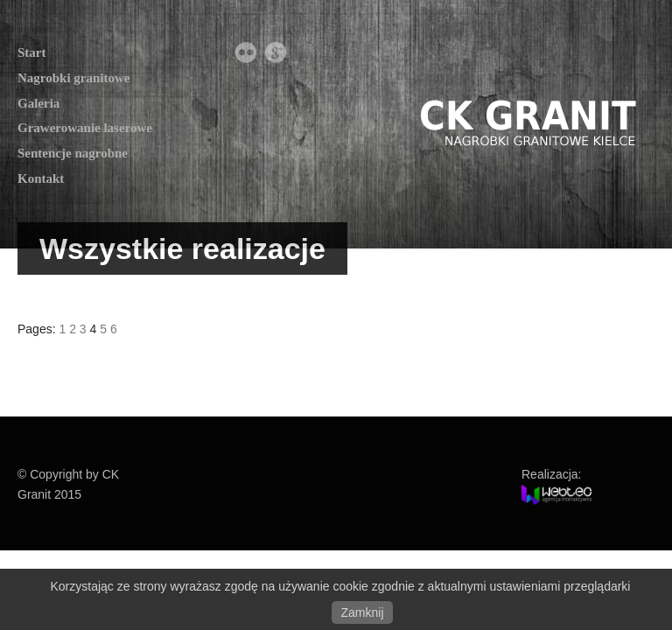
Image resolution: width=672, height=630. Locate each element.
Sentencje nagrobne (73, 153)
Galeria (38, 103)
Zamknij (362, 612)
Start (32, 52)
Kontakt (41, 178)
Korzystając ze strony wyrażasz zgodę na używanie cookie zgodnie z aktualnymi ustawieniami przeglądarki (341, 586)
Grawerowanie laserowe (85, 128)
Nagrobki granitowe (73, 78)
